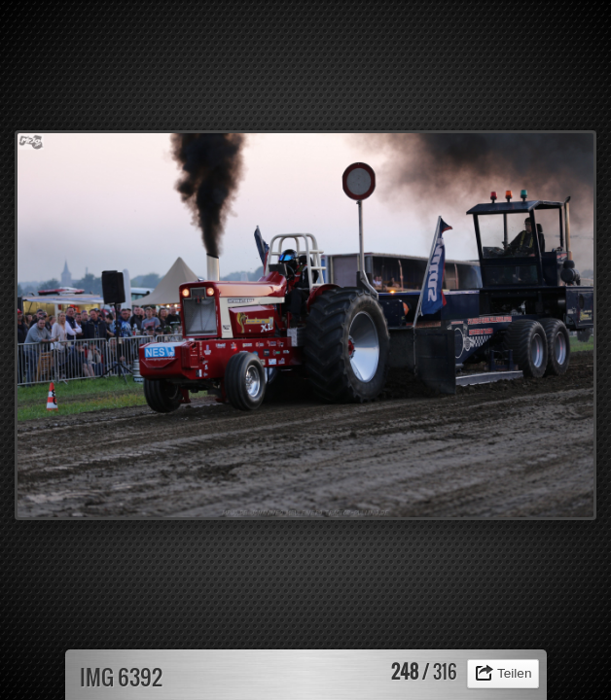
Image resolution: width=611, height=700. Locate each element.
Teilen (515, 673)
